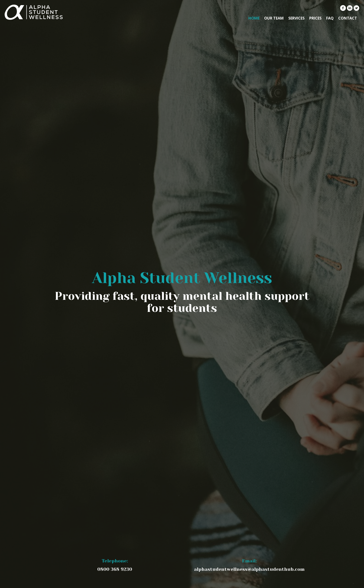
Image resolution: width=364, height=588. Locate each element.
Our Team (274, 18)
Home (254, 18)
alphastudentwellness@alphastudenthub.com (249, 569)
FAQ (330, 18)
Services (296, 18)
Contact (348, 18)
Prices (315, 18)
